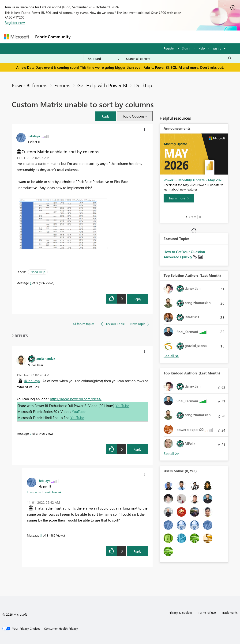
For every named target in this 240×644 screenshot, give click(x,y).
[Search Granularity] (103, 59)
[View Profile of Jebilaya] (34, 136)
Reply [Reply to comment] (137, 449)
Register (169, 48)
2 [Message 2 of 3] (31, 433)
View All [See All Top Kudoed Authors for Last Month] (171, 454)
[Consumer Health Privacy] (61, 629)
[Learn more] (179, 198)
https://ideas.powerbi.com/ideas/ (76, 399)
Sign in (187, 48)
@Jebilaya (32, 381)
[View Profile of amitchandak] (46, 358)
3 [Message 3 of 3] (41, 535)
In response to (44, 492)
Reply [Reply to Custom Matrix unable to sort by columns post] (137, 299)
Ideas (121, 37)
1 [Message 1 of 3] (31, 283)
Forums (81, 37)
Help (202, 48)
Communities (142, 37)
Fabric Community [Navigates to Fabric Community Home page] (53, 37)
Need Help (38, 272)
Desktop (143, 85)
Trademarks (230, 612)
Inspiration (102, 37)
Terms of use (207, 612)
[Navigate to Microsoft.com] (16, 37)
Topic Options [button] (133, 116)
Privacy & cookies (180, 612)
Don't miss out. (212, 67)
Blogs (163, 37)
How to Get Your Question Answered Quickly (184, 254)
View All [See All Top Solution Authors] (171, 356)
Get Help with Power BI (102, 85)
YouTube (122, 406)
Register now (15, 23)
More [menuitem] (179, 37)
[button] (106, 116)
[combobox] (179, 59)
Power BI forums (30, 85)
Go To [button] (217, 48)
